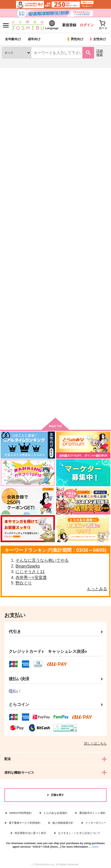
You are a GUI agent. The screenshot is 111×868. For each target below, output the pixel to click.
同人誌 (35, 71)
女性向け (97, 39)
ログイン (87, 25)
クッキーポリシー (96, 823)
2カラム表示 (94, 133)
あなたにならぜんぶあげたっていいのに (55, 343)
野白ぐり (24, 583)
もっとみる (97, 589)
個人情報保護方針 (63, 823)
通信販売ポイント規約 (92, 813)
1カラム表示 (104, 133)
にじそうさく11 (30, 572)
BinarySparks (28, 566)
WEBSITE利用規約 (21, 813)
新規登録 (69, 25)
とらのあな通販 (14, 71)
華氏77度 (10, 338)
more (95, 847)
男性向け (75, 39)
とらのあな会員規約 (55, 813)
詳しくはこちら (95, 743)
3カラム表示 (83, 133)
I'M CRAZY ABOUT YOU (14, 210)
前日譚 (45, 208)
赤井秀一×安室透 (31, 577)
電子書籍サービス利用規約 (25, 823)
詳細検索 (100, 53)
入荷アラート (17, 80)
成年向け (34, 39)
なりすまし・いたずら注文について (79, 833)
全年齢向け (13, 39)
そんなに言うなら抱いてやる (42, 560)
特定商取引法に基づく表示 (30, 833)
